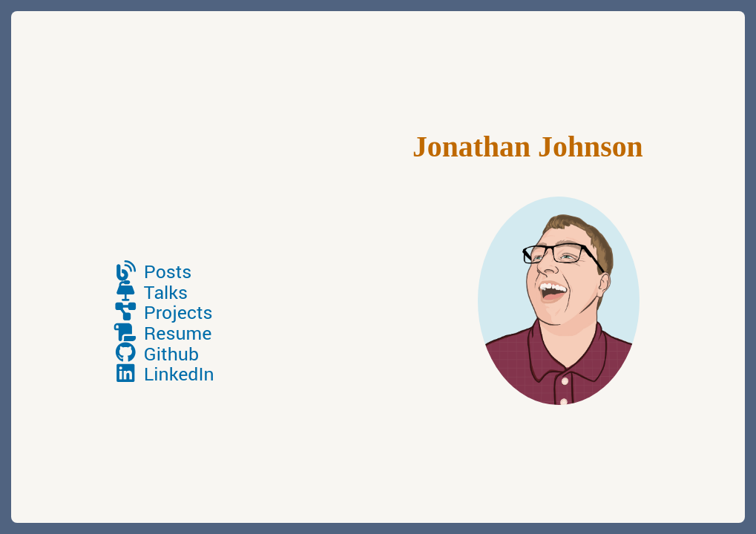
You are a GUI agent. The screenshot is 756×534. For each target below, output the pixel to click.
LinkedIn (163, 375)
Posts (152, 272)
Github (156, 355)
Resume (162, 334)
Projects (162, 313)
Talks (150, 293)
